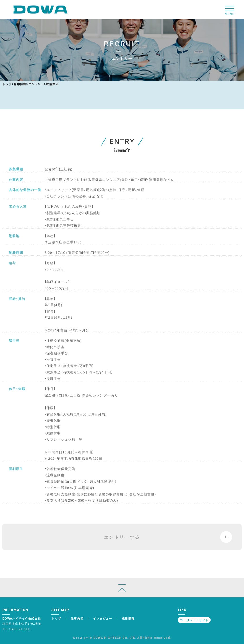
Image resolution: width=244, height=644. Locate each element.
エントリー (36, 84)
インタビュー (102, 618)
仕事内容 (77, 618)
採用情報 (20, 84)
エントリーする (168, 537)
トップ (7, 84)
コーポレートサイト (194, 620)
